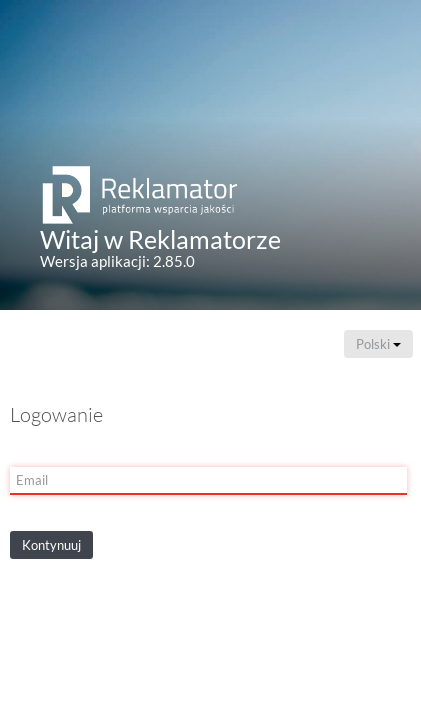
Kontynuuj (51, 545)
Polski (378, 344)
